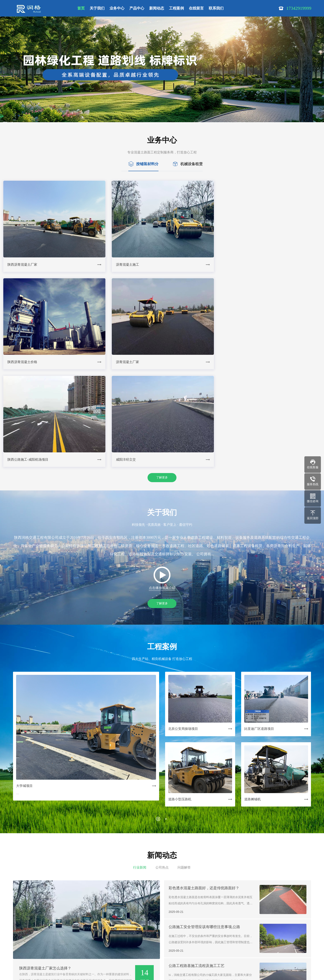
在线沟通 (186, 966)
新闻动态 (157, 8)
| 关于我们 (77, 932)
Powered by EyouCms (147, 970)
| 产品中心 (108, 932)
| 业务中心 (92, 932)
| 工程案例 (138, 932)
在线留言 (196, 8)
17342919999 (78, 953)
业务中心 (117, 8)
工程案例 (176, 8)
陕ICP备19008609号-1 (83, 964)
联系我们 (216, 8)
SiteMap (105, 964)
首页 (81, 8)
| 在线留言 (153, 932)
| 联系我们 (168, 932)
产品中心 (137, 8)
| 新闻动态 (123, 932)
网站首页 (64, 932)
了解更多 (162, 379)
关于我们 (97, 8)
